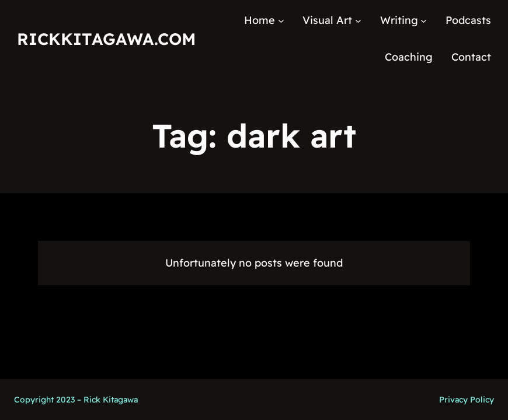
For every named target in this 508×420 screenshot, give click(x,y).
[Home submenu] (281, 21)
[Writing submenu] (424, 21)
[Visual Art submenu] (358, 21)
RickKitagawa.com (106, 39)
